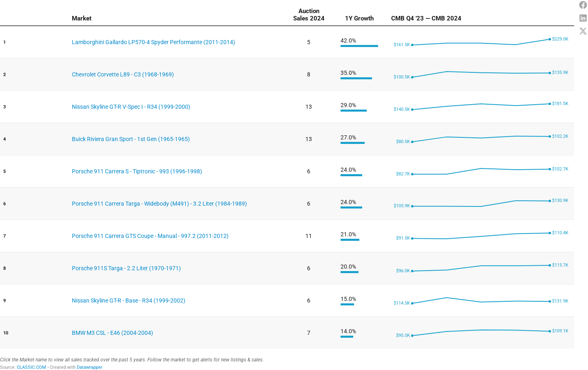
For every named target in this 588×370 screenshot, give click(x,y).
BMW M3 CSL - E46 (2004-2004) (112, 333)
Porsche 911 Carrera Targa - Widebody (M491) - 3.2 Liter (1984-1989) (159, 204)
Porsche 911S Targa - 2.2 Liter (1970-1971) (126, 268)
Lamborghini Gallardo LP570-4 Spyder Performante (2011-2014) (154, 42)
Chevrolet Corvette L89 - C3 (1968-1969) (123, 74)
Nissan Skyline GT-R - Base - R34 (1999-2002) (129, 300)
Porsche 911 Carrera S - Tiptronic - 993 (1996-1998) (137, 171)
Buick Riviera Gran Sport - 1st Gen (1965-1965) (131, 139)
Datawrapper (90, 367)
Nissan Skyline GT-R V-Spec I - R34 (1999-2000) (131, 107)
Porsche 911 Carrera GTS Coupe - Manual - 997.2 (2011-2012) (150, 236)
